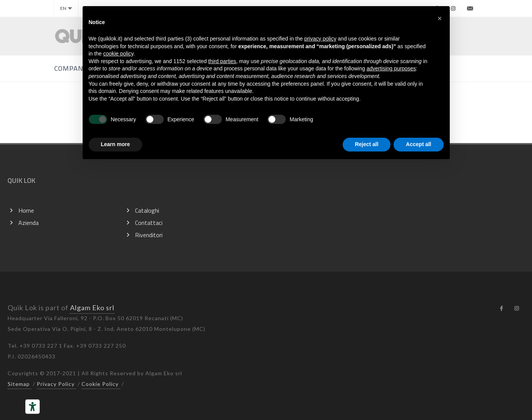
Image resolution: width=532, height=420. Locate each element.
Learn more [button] (116, 144)
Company (71, 68)
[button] (440, 18)
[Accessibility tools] (33, 407)
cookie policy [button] (118, 54)
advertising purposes (391, 68)
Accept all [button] (418, 144)
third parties (222, 61)
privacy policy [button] (320, 39)
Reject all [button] (367, 144)
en (66, 8)
